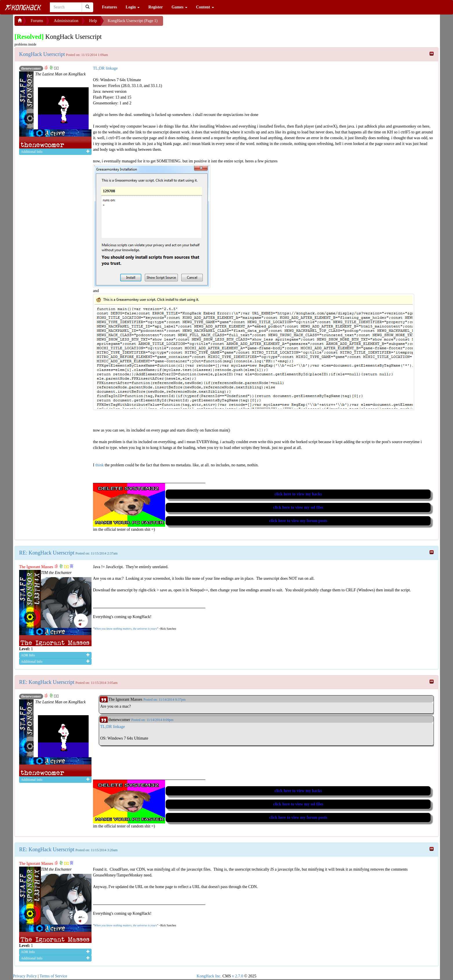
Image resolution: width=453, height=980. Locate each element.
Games (179, 7)
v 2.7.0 (238, 976)
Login (133, 7)
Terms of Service (53, 976)
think (100, 465)
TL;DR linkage (105, 68)
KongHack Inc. (209, 976)
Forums (37, 21)
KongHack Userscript (42, 54)
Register (156, 7)
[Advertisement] (209, 23)
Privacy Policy (25, 976)
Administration (66, 21)
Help (93, 21)
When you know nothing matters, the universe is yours (125, 629)
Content (205, 7)
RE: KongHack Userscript (47, 553)
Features (109, 7)
